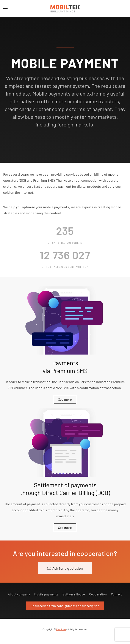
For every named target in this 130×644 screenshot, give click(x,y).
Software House (74, 594)
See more (65, 399)
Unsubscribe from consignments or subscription (65, 606)
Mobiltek (61, 629)
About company (19, 594)
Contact (116, 594)
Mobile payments (46, 594)
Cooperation (98, 594)
